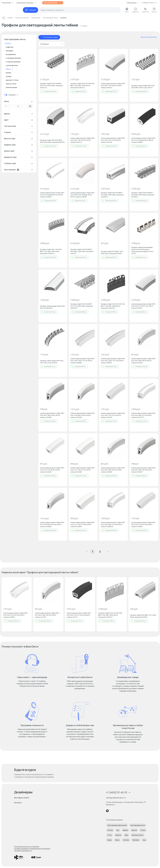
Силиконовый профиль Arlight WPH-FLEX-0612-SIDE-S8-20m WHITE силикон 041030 (47, 615)
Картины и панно (138, 835)
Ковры (109, 840)
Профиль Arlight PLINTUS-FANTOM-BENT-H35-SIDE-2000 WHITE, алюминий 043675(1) (110, 615)
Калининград (132, 3)
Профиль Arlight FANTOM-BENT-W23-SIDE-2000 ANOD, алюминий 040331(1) (143, 195)
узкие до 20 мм (11, 84)
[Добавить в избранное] (64, 52)
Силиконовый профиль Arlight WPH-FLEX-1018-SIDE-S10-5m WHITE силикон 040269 (83, 415)
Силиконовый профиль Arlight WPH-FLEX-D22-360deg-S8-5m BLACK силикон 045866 (144, 140)
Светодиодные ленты (15, 39)
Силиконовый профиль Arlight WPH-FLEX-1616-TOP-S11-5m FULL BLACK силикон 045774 (79, 615)
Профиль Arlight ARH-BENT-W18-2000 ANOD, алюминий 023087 (112, 252)
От (6, 106)
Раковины (136, 840)
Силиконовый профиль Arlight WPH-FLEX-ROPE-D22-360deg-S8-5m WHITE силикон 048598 (83, 195)
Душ (144, 840)
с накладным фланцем (13, 58)
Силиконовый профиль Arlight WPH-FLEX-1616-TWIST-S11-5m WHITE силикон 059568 (83, 361)
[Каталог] (31, 10)
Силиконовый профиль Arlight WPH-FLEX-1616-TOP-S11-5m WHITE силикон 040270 (113, 415)
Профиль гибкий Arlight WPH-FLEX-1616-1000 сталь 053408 (52, 362)
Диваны (125, 830)
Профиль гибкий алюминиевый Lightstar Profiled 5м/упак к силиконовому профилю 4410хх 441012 (142, 250)
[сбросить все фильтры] (147, 37)
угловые (9, 76)
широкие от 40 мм (12, 80)
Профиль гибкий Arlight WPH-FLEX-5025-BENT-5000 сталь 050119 (143, 87)
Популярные (51, 44)
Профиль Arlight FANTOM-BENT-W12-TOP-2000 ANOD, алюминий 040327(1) (82, 306)
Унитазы (126, 840)
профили (8, 43)
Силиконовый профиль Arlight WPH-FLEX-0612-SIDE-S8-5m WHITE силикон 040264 (144, 361)
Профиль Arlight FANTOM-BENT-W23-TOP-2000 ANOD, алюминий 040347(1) (51, 86)
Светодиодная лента (138, 825)
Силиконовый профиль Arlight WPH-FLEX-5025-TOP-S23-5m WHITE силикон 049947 (113, 86)
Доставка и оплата (22, 798)
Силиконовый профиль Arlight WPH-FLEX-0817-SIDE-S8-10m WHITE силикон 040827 (144, 470)
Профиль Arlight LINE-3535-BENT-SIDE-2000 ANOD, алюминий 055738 (52, 141)
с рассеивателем (12, 65)
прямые (8, 73)
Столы (110, 835)
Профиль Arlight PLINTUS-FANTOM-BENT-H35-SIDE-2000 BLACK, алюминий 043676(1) (113, 306)
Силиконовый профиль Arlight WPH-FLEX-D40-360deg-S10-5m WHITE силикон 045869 (52, 195)
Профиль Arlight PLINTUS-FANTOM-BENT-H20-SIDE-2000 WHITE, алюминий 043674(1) (83, 86)
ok (30, 106)
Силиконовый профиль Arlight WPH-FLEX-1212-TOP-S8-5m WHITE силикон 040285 (52, 470)
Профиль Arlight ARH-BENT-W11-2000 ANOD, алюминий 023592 (143, 616)
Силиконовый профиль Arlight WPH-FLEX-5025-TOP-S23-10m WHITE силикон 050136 (144, 306)
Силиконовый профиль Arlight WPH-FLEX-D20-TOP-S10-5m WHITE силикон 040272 (83, 140)
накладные (9, 51)
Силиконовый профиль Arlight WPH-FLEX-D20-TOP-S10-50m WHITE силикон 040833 (16, 615)
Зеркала (118, 835)
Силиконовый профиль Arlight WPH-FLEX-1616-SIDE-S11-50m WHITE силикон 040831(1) (113, 524)
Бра (118, 830)
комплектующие (11, 87)
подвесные (10, 47)
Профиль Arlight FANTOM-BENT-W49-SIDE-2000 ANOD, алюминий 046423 (82, 251)
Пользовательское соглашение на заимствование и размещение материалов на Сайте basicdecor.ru (32, 849)
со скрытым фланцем (13, 62)
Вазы (126, 835)
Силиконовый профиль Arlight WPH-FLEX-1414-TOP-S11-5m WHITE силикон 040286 (83, 470)
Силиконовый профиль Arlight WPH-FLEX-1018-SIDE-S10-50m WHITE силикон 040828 (52, 524)
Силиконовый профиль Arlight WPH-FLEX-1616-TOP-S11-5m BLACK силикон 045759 (113, 140)
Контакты (18, 803)
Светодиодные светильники (117, 825)
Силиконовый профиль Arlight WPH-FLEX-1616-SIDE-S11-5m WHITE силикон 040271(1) (144, 415)
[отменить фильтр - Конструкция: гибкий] (41, 37)
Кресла (134, 830)
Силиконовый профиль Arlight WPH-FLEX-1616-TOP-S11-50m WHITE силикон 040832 (144, 524)
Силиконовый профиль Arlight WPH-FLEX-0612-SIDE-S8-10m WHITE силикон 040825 (113, 470)
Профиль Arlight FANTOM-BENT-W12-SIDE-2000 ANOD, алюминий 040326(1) (112, 195)
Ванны (117, 840)
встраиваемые (11, 54)
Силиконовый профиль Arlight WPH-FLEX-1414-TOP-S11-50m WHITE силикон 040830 (83, 524)
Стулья (143, 830)
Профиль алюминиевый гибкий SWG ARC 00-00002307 (52, 307)
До (18, 106)
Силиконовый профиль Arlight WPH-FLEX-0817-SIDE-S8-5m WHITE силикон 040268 (52, 415)
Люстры (110, 830)
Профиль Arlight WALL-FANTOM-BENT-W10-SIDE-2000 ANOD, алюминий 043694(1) (51, 251)
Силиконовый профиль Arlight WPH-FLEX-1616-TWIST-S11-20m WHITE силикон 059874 (113, 361)
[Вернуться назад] (4, 18)
